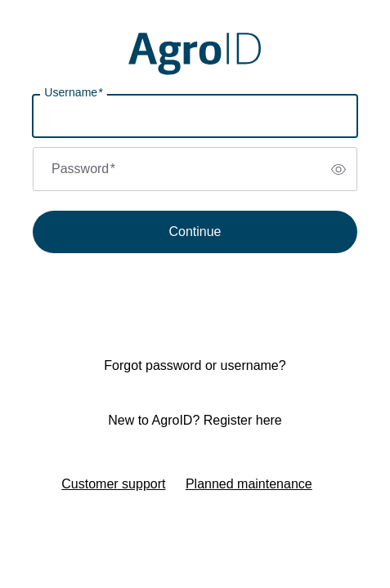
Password (83, 169)
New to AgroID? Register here (195, 420)
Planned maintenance (249, 484)
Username (74, 93)
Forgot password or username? (195, 365)
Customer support (113, 484)
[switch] (338, 169)
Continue (195, 232)
